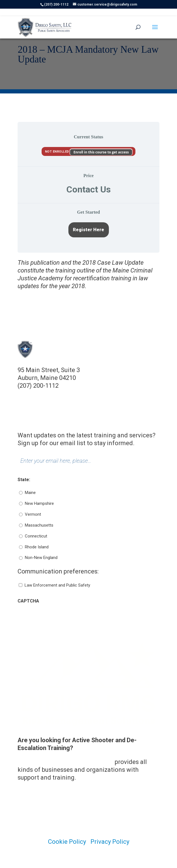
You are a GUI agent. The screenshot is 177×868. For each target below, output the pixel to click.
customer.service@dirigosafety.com (68, 393)
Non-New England (41, 558)
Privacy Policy (110, 842)
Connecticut (36, 536)
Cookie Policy (67, 842)
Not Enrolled (58, 152)
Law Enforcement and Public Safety (57, 585)
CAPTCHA (28, 601)
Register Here (88, 230)
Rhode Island (37, 547)
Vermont (33, 514)
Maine (30, 493)
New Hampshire (39, 503)
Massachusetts (39, 525)
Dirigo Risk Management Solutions (65, 762)
